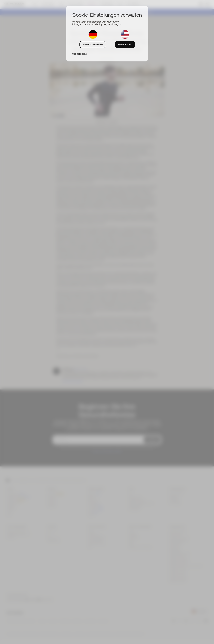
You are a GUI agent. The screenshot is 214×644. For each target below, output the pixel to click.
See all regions (79, 54)
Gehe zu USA (125, 44)
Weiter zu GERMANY (93, 44)
